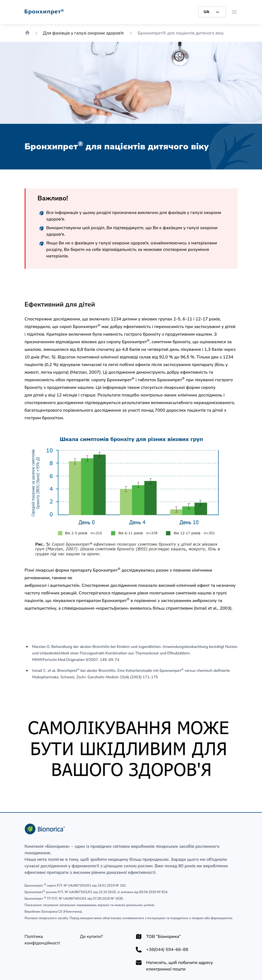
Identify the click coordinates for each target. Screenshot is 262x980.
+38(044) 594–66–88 (167, 950)
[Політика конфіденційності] (48, 940)
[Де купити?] (91, 937)
